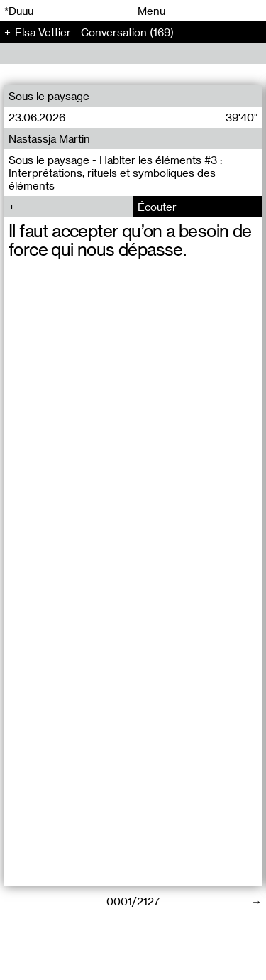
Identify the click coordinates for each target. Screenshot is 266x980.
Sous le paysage (49, 96)
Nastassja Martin (49, 138)
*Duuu (19, 11)
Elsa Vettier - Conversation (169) (94, 32)
